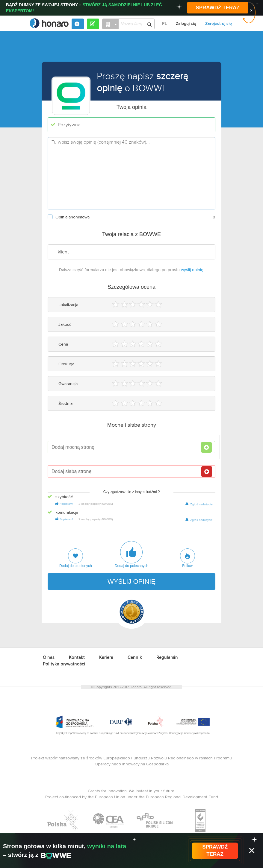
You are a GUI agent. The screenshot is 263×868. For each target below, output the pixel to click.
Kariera (106, 658)
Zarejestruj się (219, 24)
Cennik (135, 658)
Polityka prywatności (64, 664)
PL (164, 24)
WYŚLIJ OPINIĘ (131, 582)
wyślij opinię (192, 270)
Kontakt (77, 658)
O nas (49, 658)
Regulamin (167, 658)
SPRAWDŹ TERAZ (217, 8)
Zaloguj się (186, 24)
